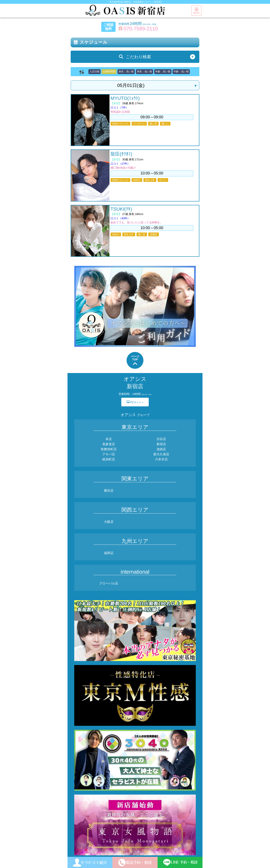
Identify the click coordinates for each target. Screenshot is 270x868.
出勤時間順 (109, 72)
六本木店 (161, 459)
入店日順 (94, 72)
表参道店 (109, 444)
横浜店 (109, 490)
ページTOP (135, 361)
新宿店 (161, 444)
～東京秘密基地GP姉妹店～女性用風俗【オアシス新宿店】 (135, 2)
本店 (109, 439)
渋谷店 (161, 439)
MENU (196, 11)
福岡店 (109, 553)
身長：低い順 (144, 72)
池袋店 (161, 449)
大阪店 (109, 522)
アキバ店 (109, 454)
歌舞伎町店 (109, 449)
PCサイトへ (135, 402)
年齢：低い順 (181, 72)
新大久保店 (161, 454)
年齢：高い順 (163, 72)
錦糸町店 (109, 459)
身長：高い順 (126, 72)
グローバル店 (109, 583)
